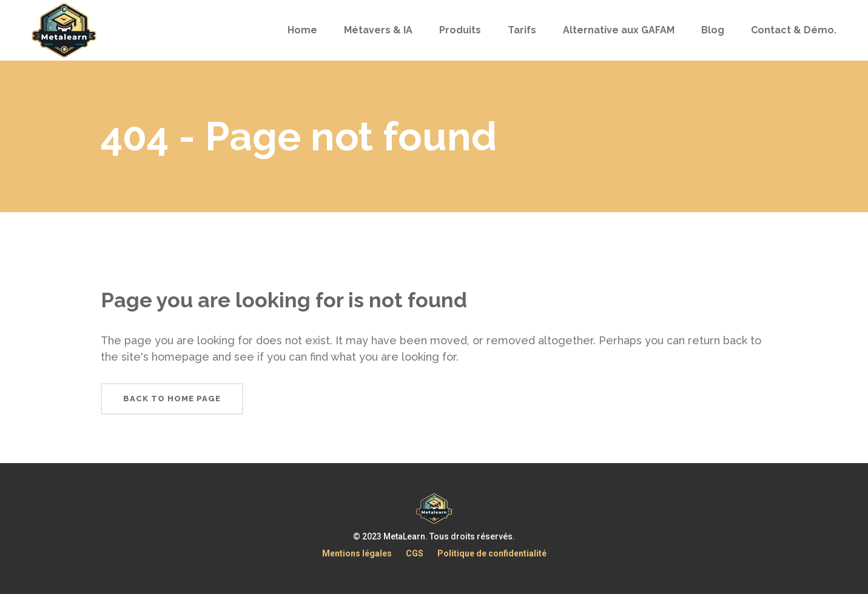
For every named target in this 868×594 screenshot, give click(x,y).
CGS (415, 553)
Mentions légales (357, 553)
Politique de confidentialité (492, 553)
